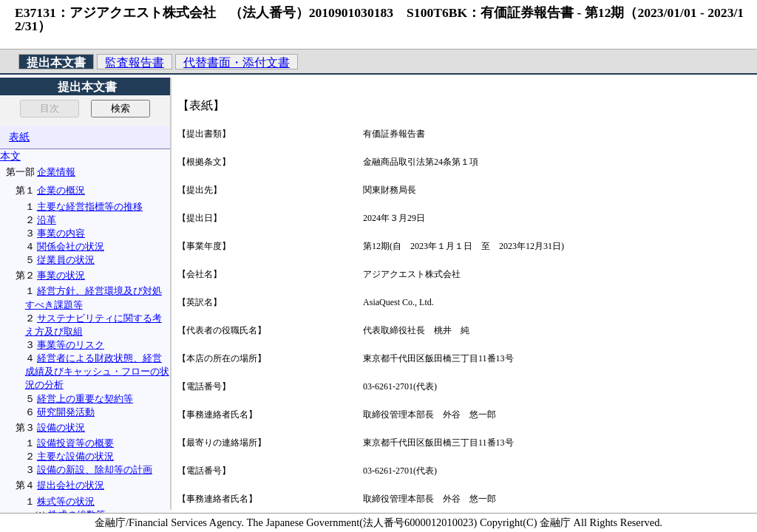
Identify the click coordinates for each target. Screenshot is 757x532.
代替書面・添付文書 (237, 62)
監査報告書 (135, 62)
